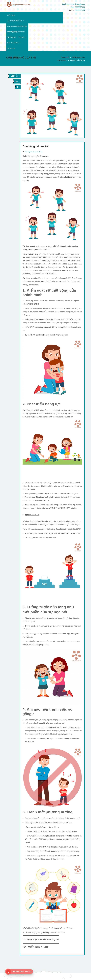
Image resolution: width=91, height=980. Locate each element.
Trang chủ (65, 30)
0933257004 (80, 10)
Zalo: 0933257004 (78, 7)
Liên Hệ (75, 21)
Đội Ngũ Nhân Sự (26, 15)
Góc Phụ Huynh (61, 21)
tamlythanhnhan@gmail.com (73, 4)
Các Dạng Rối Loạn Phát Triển (19, 21)
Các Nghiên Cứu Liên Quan (34, 124)
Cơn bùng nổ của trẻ (36, 119)
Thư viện (48, 21)
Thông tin (38, 21)
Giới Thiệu (11, 15)
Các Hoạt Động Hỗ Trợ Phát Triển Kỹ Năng (52, 15)
